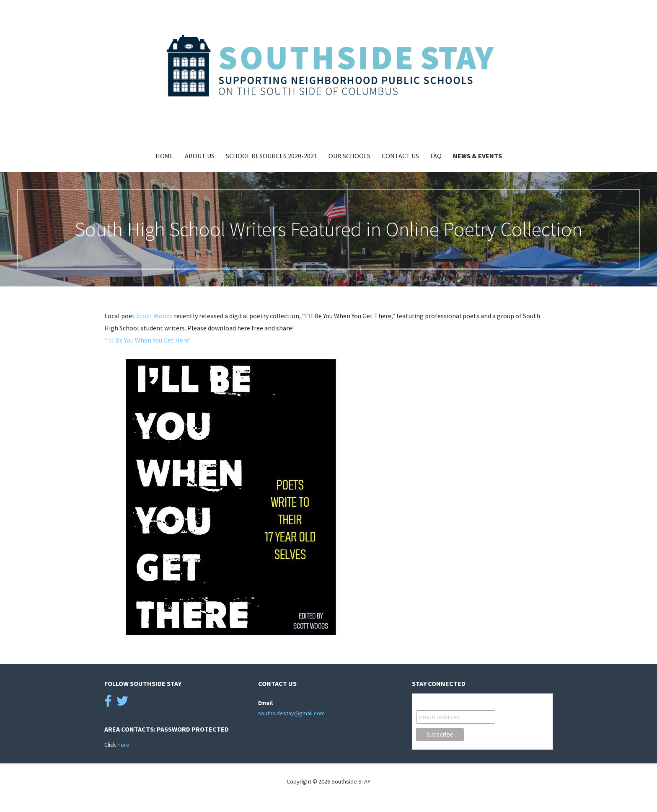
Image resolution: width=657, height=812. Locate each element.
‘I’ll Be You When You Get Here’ (147, 340)
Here (123, 745)
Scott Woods (154, 316)
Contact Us (400, 156)
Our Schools (349, 156)
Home (164, 156)
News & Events (477, 156)
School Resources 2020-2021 (272, 156)
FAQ (436, 156)
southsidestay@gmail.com (291, 713)
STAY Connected (441, 702)
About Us (200, 156)
